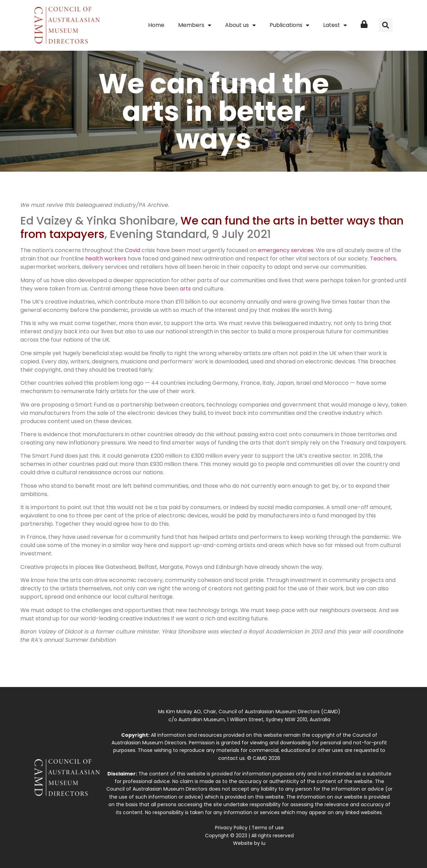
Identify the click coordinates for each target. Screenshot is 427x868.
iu (263, 843)
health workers (106, 259)
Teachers (383, 259)
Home (156, 25)
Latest (335, 25)
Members (195, 25)
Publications (289, 25)
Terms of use (268, 828)
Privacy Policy (231, 828)
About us (240, 25)
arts (185, 289)
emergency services (286, 250)
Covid (133, 250)
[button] (386, 25)
